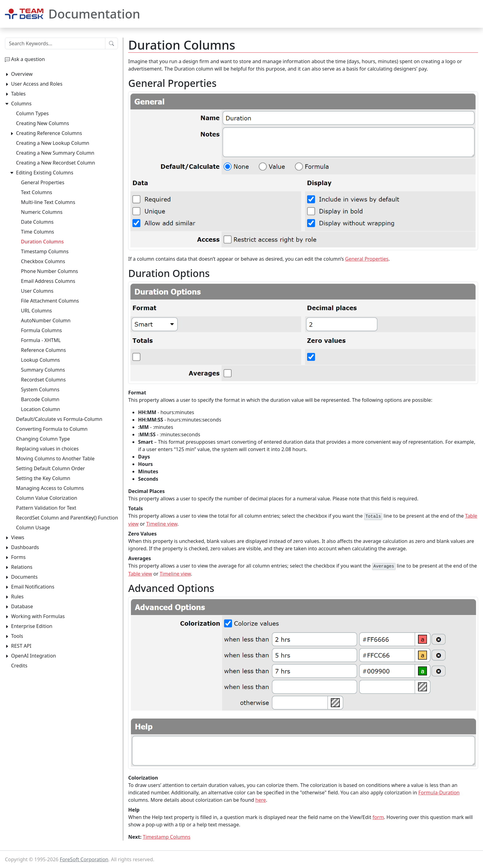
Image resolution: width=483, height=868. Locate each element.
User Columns (37, 291)
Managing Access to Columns (50, 488)
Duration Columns (42, 242)
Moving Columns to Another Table (55, 458)
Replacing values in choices (47, 449)
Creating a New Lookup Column (53, 143)
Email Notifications (33, 587)
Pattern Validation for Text (46, 508)
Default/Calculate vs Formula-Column (59, 419)
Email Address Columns (48, 281)
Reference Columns (43, 350)
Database (22, 606)
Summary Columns (43, 370)
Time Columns (38, 232)
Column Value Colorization (47, 498)
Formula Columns (41, 330)
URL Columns (37, 311)
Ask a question (28, 59)
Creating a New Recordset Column (56, 163)
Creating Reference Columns (49, 133)
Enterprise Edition (32, 626)
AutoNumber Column (46, 320)
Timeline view (162, 524)
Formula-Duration (439, 793)
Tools (17, 636)
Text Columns (37, 192)
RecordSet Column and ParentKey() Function (67, 518)
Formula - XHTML (41, 340)
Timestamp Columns (166, 837)
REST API (21, 646)
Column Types (32, 113)
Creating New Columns (43, 123)
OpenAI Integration (34, 656)
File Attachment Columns (50, 301)
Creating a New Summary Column (55, 153)
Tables (18, 94)
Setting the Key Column (43, 478)
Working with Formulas (38, 616)
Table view (140, 574)
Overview (22, 74)
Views (18, 537)
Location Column (41, 409)
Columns (21, 104)
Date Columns (37, 222)
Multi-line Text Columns (48, 202)
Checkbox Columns (43, 261)
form (378, 817)
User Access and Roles (37, 84)
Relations (22, 567)
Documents (24, 577)
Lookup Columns (41, 360)
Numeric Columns (42, 212)
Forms (18, 557)
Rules (17, 597)
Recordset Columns (43, 380)
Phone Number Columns (49, 271)
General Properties (367, 259)
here (261, 800)
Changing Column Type (43, 439)
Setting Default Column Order (51, 468)
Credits (19, 666)
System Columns (40, 389)
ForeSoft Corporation (84, 859)
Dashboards (25, 547)
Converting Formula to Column (52, 429)
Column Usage (33, 528)
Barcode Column (40, 399)
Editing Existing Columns (45, 173)
